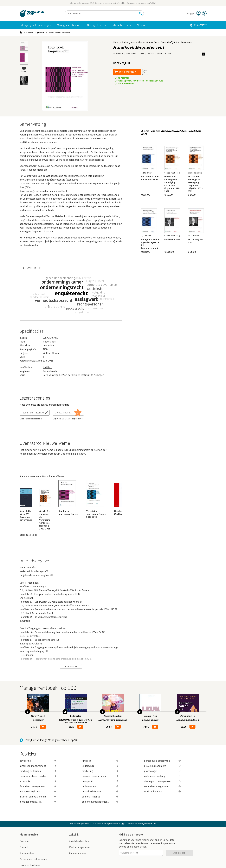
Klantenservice (29, 835)
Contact (24, 847)
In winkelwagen (128, 72)
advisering (38, 761)
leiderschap (100, 766)
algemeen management (38, 766)
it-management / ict (38, 802)
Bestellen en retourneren (33, 859)
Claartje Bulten (121, 43)
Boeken (30, 33)
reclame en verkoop (162, 776)
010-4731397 (200, 25)
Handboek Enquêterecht (59, 33)
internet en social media (38, 797)
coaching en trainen (38, 771)
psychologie (162, 771)
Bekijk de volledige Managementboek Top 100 (52, 740)
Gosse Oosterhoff (163, 43)
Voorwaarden (27, 853)
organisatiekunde (100, 792)
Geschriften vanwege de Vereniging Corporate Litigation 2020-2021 (45, 520)
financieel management (38, 786)
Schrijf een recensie (33, 412)
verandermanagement (162, 786)
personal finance (100, 797)
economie (38, 781)
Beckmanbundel (172, 239)
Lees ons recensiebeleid (31, 419)
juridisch (100, 761)
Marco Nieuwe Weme (142, 43)
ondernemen (100, 786)
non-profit (100, 781)
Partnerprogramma (80, 847)
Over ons (24, 841)
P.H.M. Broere (181, 43)
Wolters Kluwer (51, 353)
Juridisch (41, 33)
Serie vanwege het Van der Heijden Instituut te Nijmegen (74, 375)
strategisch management (162, 781)
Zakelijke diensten (79, 841)
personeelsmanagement (100, 802)
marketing (100, 771)
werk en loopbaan (162, 792)
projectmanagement (162, 766)
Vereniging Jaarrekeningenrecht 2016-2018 (97, 514)
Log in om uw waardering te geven (68, 419)
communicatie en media (38, 776)
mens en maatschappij (100, 776)
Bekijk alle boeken (28, 535)
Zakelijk (74, 835)
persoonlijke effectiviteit (162, 761)
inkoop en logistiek (38, 792)
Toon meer (70, 666)
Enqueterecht (50, 371)
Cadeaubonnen (78, 853)
